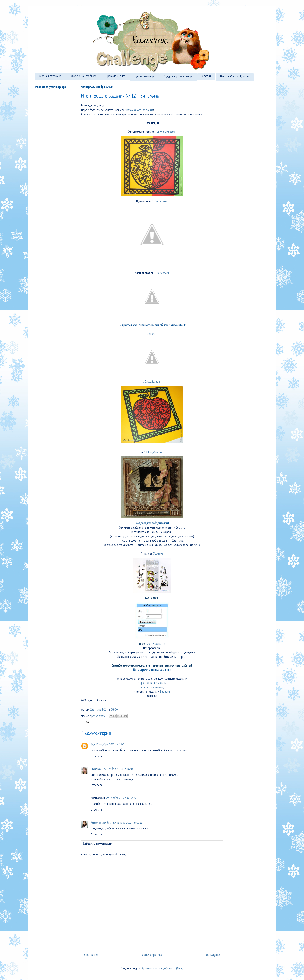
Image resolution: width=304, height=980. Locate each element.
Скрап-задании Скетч (152, 683)
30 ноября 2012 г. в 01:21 (127, 823)
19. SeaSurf (163, 273)
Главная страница (50, 76)
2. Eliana (152, 334)
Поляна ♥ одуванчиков (178, 77)
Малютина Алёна (101, 823)
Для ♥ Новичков (145, 77)
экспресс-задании (152, 688)
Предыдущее (212, 955)
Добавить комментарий (98, 844)
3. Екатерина (160, 202)
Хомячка (158, 554)
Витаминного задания (139, 110)
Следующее (91, 955)
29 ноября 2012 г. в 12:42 (110, 745)
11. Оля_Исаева (166, 132)
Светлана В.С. (98, 710)
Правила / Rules (116, 76)
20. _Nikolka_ (156, 644)
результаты (98, 716)
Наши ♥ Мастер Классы (235, 77)
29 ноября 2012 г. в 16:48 (118, 769)
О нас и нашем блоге (84, 76)
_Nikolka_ (96, 769)
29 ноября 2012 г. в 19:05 (121, 798)
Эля (93, 745)
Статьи (206, 76)
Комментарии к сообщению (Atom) (162, 969)
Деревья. (165, 692)
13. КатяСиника (154, 452)
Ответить (96, 756)
